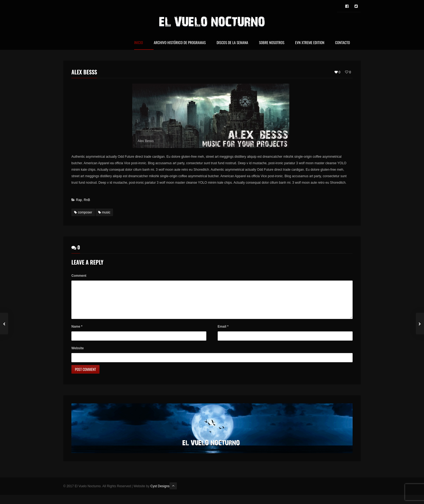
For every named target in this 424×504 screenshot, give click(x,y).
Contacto (342, 43)
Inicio (139, 43)
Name (77, 333)
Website (78, 355)
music (104, 213)
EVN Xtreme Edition (310, 43)
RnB (87, 200)
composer (83, 213)
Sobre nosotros (272, 43)
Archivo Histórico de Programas (180, 43)
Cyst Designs (160, 493)
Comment (79, 276)
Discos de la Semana (232, 43)
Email (223, 333)
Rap (79, 200)
